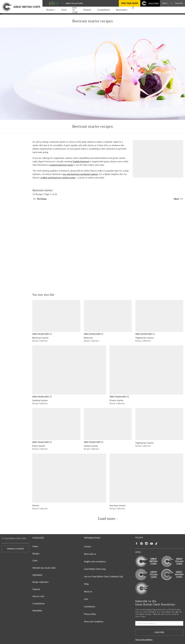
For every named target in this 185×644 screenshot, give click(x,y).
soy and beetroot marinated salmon (80, 174)
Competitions (39, 604)
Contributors (90, 607)
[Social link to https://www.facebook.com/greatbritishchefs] (137, 544)
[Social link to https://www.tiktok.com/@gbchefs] (156, 544)
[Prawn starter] (146, 370)
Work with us (90, 554)
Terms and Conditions (94, 622)
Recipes (36, 554)
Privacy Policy (90, 614)
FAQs (86, 584)
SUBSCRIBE (159, 632)
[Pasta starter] (56, 424)
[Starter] (69, 478)
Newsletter (37, 611)
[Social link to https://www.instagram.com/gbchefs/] (146, 544)
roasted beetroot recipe (61, 165)
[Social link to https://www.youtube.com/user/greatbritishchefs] (151, 544)
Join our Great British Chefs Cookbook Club (103, 577)
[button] (51, 10)
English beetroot (81, 161)
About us (88, 592)
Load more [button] (107, 519)
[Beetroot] (108, 316)
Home (35, 546)
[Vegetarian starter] (159, 316)
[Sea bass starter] (146, 478)
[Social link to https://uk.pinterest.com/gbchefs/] (141, 544)
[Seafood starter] (69, 370)
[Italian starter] (108, 424)
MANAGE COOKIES (15, 549)
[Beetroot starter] (56, 316)
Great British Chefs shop (95, 569)
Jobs (86, 599)
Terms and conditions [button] (144, 640)
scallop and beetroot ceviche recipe (58, 178)
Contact (88, 546)
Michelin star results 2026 (44, 568)
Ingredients (37, 575)
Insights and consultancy (95, 561)
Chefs (35, 561)
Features (36, 589)
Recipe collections (41, 582)
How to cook (38, 596)
